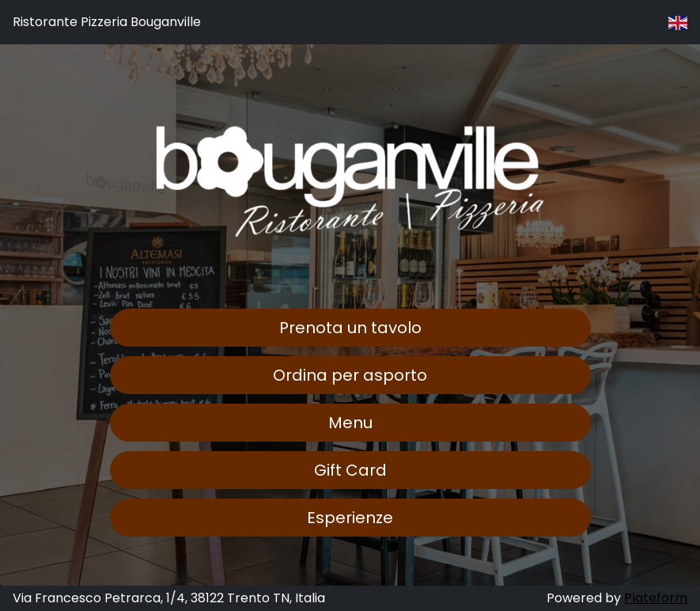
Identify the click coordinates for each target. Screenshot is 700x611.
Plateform (656, 598)
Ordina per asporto (350, 375)
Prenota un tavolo (350, 328)
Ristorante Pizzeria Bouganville (107, 22)
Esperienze (350, 518)
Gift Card (350, 470)
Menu (350, 423)
